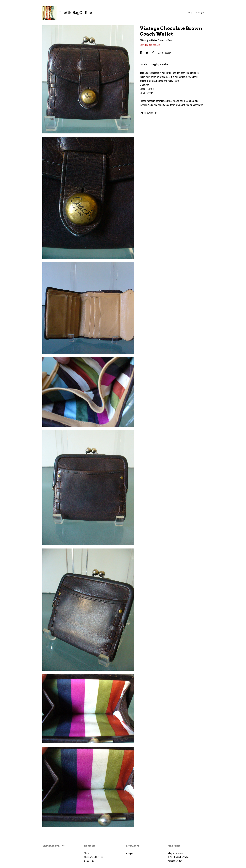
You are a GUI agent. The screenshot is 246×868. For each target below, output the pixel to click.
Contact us (89, 861)
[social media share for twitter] (147, 53)
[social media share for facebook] (141, 53)
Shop (190, 12)
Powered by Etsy (175, 861)
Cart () (200, 12)
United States (158, 40)
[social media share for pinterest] (154, 53)
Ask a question (165, 53)
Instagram (130, 853)
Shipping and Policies (94, 857)
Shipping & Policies (160, 64)
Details (144, 64)
